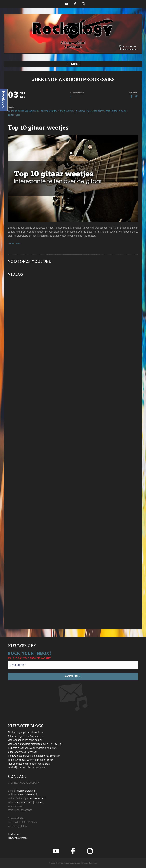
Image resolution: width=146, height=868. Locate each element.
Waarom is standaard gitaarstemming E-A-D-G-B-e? (35, 744)
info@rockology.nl (26, 791)
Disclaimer (14, 834)
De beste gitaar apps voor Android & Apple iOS (32, 748)
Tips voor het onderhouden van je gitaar (29, 764)
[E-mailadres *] (73, 665)
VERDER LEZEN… (15, 244)
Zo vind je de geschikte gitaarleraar (27, 768)
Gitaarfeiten (98, 111)
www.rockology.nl (27, 795)
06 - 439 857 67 (37, 799)
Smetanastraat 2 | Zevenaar (30, 803)
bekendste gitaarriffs (52, 111)
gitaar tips (69, 111)
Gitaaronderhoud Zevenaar (22, 752)
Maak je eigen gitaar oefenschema (26, 732)
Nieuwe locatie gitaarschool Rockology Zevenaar (34, 756)
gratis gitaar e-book (116, 111)
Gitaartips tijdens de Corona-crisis (26, 736)
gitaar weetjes (83, 111)
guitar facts (14, 115)
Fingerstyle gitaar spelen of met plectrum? (30, 760)
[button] (73, 64)
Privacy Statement (18, 838)
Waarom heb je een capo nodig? (25, 740)
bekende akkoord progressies (24, 111)
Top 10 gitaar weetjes (38, 128)
